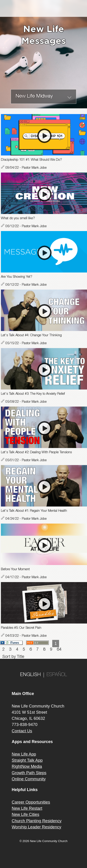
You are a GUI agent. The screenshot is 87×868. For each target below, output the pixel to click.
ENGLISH (30, 675)
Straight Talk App (27, 760)
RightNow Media (27, 766)
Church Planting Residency (37, 821)
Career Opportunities (31, 802)
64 (59, 650)
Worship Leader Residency (37, 827)
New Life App (24, 754)
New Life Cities (26, 815)
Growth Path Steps (29, 773)
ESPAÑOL (57, 675)
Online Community (29, 779)
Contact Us (22, 731)
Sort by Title (13, 657)
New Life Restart (27, 808)
